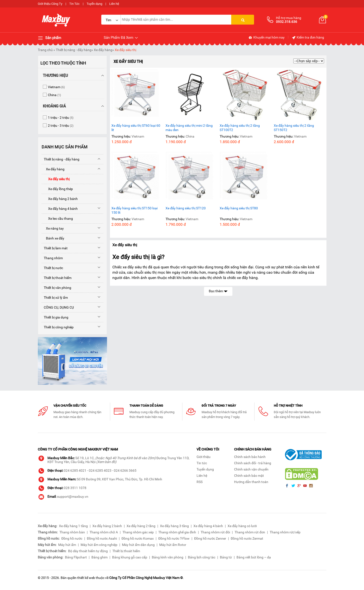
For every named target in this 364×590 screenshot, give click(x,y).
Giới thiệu (204, 457)
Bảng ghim (99, 557)
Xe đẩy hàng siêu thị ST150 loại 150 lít (134, 210)
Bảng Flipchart (76, 557)
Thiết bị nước (52, 268)
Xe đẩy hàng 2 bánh (60, 199)
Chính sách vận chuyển (251, 469)
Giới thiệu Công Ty (50, 4)
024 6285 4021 (75, 471)
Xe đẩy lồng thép (57, 189)
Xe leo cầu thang (57, 219)
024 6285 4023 (100, 471)
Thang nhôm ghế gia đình (177, 532)
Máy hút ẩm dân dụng (138, 545)
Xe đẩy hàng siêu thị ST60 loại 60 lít (136, 128)
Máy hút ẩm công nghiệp (99, 545)
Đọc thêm (218, 291)
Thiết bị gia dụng (55, 317)
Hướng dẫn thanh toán (251, 482)
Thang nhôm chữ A (104, 532)
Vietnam (138, 136)
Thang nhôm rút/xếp (285, 532)
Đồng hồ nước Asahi (102, 538)
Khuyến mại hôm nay (266, 38)
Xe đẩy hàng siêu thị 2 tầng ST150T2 (294, 128)
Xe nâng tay (53, 228)
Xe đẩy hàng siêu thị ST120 (186, 208)
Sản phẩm (49, 38)
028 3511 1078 (75, 488)
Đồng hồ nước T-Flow (174, 538)
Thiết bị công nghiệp (58, 327)
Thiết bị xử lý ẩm (55, 298)
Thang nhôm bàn (72, 532)
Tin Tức (74, 4)
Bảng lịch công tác (202, 557)
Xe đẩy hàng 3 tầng (174, 526)
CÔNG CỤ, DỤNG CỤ (58, 307)
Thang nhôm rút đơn (250, 532)
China (190, 136)
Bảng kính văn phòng (168, 557)
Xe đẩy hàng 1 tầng (73, 526)
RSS (200, 482)
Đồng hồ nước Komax (138, 538)
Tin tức (202, 463)
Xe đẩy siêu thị (125, 50)
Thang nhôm (52, 258)
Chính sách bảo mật (249, 476)
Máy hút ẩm (67, 545)
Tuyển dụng (94, 4)
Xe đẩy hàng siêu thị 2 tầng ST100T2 (240, 128)
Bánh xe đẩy (53, 238)
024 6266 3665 (125, 471)
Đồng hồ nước (72, 538)
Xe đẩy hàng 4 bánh (60, 209)
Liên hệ (114, 4)
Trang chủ (45, 50)
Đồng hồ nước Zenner (210, 538)
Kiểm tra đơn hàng (308, 38)
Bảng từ (226, 557)
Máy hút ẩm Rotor (173, 545)
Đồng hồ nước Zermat (247, 538)
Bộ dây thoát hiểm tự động (88, 551)
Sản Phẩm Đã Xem (121, 38)
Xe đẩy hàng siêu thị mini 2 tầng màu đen (189, 128)
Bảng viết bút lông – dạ (254, 557)
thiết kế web (86, 578)
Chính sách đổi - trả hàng (253, 463)
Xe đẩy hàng (103, 50)
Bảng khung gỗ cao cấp (130, 557)
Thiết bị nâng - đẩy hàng (74, 50)
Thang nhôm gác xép (138, 532)
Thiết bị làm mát (55, 248)
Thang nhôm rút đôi (215, 532)
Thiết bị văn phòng (56, 288)
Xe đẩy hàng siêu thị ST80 (239, 208)
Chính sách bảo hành (250, 457)
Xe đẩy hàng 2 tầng (141, 526)
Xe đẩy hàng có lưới (242, 526)
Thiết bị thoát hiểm (57, 278)
